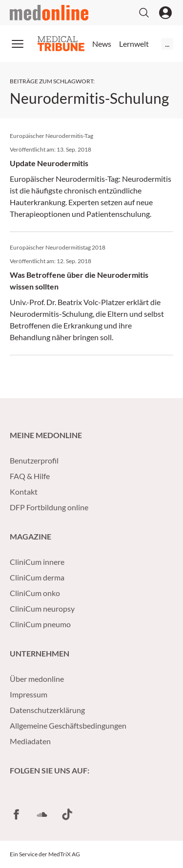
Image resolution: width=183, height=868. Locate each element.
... (167, 44)
